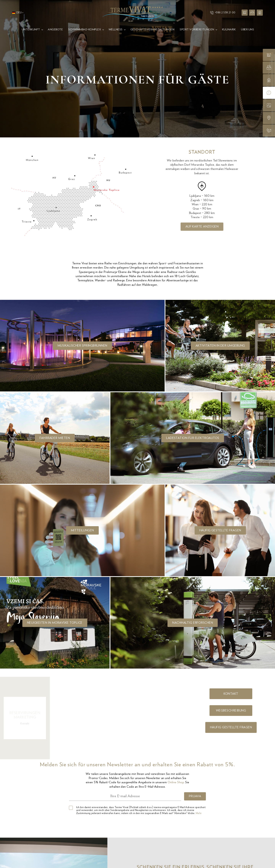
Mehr (199, 813)
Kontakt (231, 694)
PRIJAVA (195, 796)
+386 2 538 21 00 (223, 13)
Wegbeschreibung (231, 711)
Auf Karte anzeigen (212, 227)
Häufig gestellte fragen (231, 727)
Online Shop (176, 782)
